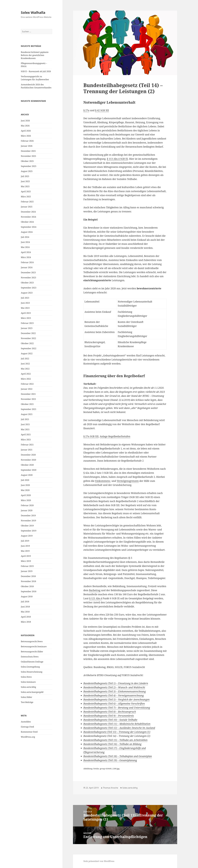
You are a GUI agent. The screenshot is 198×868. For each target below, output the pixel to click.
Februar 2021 (27, 445)
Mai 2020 (25, 490)
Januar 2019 (27, 571)
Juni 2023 (25, 303)
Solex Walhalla (33, 12)
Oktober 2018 (27, 586)
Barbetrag (95, 590)
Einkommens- (103, 481)
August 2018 (27, 597)
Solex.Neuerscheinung (32, 672)
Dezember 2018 (28, 576)
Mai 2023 (25, 308)
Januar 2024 (27, 267)
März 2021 (26, 440)
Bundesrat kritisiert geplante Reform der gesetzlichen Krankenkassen (35, 55)
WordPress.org (28, 737)
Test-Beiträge (27, 702)
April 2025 (26, 191)
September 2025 (29, 166)
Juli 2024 (25, 237)
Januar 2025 (27, 207)
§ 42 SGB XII (102, 110)
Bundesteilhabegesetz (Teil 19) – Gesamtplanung (110, 760)
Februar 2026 (27, 141)
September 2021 (29, 409)
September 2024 (29, 227)
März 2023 (26, 318)
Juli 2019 (25, 541)
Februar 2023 (27, 323)
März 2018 (26, 622)
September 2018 (29, 591)
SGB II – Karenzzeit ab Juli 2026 (36, 71)
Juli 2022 (25, 359)
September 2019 (29, 531)
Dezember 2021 (28, 394)
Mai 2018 (25, 612)
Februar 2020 (27, 505)
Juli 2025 (25, 176)
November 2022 (28, 338)
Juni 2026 (25, 121)
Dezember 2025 (28, 151)
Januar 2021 (27, 450)
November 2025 (28, 156)
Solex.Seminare (28, 682)
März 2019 (26, 561)
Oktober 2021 (27, 404)
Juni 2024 (25, 242)
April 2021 (26, 435)
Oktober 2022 (27, 343)
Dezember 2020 (28, 455)
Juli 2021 (25, 419)
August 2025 (27, 171)
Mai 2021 (25, 429)
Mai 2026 (25, 126)
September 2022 (29, 348)
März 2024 (26, 257)
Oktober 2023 (27, 283)
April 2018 (26, 617)
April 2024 (26, 252)
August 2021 (27, 414)
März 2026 (26, 136)
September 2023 (29, 288)
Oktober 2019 (27, 526)
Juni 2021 (25, 424)
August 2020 (27, 475)
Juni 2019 (25, 546)
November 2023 (28, 278)
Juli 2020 (25, 480)
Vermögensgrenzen (128, 481)
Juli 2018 (25, 602)
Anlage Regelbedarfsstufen (115, 436)
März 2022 (26, 379)
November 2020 (28, 460)
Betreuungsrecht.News (32, 641)
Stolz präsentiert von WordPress (99, 861)
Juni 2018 (25, 607)
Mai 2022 (25, 369)
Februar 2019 (27, 566)
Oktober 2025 (27, 161)
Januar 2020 (27, 510)
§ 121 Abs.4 (96, 598)
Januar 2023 (27, 328)
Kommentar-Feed (29, 732)
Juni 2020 (25, 485)
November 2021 (28, 399)
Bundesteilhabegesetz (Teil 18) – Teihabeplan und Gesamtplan (118, 756)
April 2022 (26, 374)
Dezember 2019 (28, 516)
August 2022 (27, 354)
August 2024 (27, 232)
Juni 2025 (25, 181)
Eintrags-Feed (27, 727)
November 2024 (28, 217)
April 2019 (26, 556)
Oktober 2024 (27, 222)
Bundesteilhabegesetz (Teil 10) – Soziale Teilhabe (110, 720)
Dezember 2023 (28, 272)
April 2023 (26, 313)
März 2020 (26, 500)
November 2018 (28, 581)
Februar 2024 (27, 262)
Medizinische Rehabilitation (135, 724)
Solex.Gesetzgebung (30, 667)
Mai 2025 (25, 186)
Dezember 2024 (28, 212)
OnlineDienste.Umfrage (32, 662)
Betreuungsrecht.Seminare (34, 647)
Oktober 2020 (27, 465)
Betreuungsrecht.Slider (32, 652)
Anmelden (26, 722)
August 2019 (27, 536)
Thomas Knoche (110, 788)
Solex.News (26, 677)
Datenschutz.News (30, 657)
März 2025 (26, 197)
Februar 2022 (27, 384)
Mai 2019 (25, 551)
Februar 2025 (27, 202)
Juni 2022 (25, 364)
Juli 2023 (25, 298)
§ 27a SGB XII (91, 436)
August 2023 (27, 293)
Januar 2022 (27, 389)
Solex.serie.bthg (28, 687)
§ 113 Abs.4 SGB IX (117, 159)
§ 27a (86, 110)
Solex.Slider (26, 697)
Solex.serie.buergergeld (32, 692)
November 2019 (28, 521)
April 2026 (26, 131)
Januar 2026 (27, 146)
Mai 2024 (25, 247)
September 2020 (29, 470)
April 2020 (26, 495)
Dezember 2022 (28, 333)
